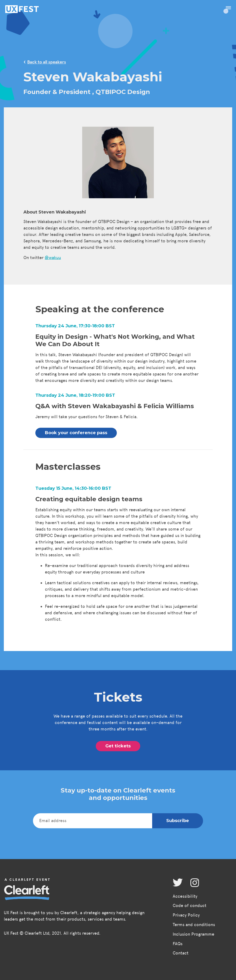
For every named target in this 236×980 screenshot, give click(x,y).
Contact (181, 953)
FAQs (178, 944)
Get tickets (118, 746)
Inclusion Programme (193, 934)
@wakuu (53, 258)
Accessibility (185, 896)
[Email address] (93, 821)
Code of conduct (190, 906)
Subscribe (178, 821)
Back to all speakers (47, 62)
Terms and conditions (194, 925)
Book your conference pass (76, 433)
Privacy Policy (186, 915)
